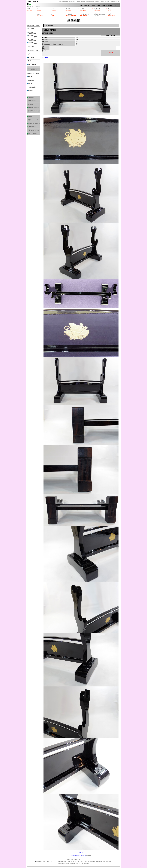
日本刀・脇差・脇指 (59, 862)
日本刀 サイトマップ (32, 120)
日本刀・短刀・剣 (68, 862)
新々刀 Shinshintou (32, 61)
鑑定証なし (30, 91)
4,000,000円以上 (31, 29)
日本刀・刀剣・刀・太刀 (48, 862)
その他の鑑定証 (31, 87)
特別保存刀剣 (31, 80)
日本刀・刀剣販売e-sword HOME (73, 859)
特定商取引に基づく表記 (33, 111)
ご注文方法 (66, 864)
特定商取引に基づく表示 (75, 864)
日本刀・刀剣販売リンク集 (33, 134)
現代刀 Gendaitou (32, 64)
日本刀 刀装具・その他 (97, 862)
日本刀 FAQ (30, 117)
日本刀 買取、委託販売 (33, 108)
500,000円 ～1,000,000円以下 (32, 43)
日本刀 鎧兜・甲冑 (107, 862)
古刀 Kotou (30, 54)
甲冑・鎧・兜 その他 (84, 15)
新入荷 (40, 15)
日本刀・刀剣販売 (34, 6)
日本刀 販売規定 (31, 97)
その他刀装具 (71, 15)
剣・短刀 (68, 10)
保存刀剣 (30, 84)
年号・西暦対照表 (32, 69)
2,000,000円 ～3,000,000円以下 (32, 36)
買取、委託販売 (85, 864)
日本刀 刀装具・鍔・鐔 (86, 862)
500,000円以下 (31, 46)
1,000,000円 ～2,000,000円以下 (32, 40)
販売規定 (61, 864)
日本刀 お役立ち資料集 (33, 130)
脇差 (54, 10)
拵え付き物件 (97, 10)
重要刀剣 (30, 77)
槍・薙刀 (83, 10)
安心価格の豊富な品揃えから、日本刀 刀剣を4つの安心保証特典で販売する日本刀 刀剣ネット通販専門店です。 (90, 2)
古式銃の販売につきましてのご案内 (99, 15)
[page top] (81, 852)
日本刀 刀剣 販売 (32, 1)
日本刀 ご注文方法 (32, 101)
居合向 (109, 10)
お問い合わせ (31, 104)
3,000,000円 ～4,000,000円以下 (32, 33)
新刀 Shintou (31, 57)
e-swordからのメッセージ (34, 123)
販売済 (111, 15)
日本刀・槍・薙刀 (76, 862)
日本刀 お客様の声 (32, 127)
